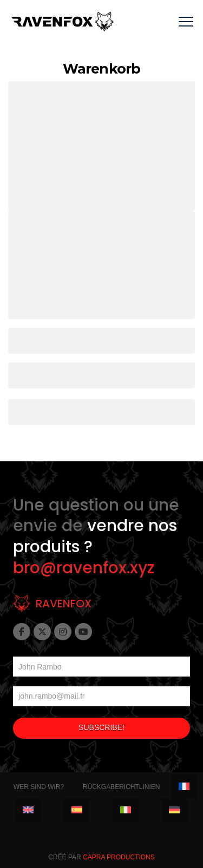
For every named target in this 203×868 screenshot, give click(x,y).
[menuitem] (184, 787)
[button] (186, 22)
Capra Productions (119, 857)
